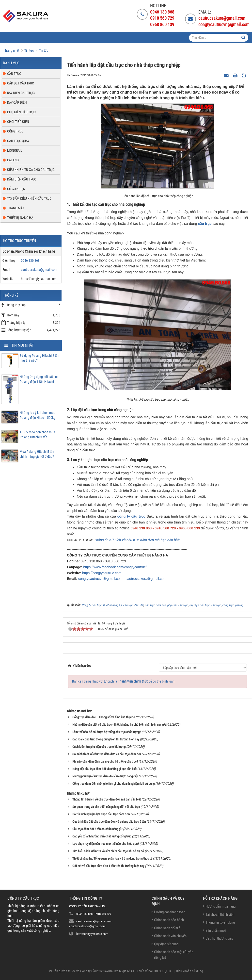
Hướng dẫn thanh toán (170, 912)
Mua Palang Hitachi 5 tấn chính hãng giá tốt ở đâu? (37, 454)
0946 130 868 (30, 261)
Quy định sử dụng (166, 944)
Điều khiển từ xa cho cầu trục (31, 170)
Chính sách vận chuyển (170, 936)
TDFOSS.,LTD (162, 971)
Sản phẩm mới (216, 931)
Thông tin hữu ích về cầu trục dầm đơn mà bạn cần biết (137, 540)
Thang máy (16, 208)
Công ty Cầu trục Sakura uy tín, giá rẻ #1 (107, 971)
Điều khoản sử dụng (189, 971)
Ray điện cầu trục (21, 93)
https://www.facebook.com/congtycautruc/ (115, 567)
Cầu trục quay (18, 141)
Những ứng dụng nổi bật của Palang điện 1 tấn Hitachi (39, 379)
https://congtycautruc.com (102, 573)
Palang (13, 160)
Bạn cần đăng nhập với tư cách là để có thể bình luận (123, 681)
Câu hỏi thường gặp (219, 938)
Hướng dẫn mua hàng (220, 906)
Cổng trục (15, 131)
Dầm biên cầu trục (22, 179)
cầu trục (205, 224)
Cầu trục (14, 74)
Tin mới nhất (23, 345)
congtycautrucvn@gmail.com (100, 579)
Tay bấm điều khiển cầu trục (29, 198)
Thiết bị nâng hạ (20, 218)
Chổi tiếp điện (18, 122)
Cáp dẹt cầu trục (21, 83)
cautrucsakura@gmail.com (146, 579)
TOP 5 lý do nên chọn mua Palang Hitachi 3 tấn (37, 435)
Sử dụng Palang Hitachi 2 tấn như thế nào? (39, 358)
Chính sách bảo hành (169, 920)
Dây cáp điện (17, 102)
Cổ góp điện (16, 189)
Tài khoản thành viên (220, 915)
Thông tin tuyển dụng (220, 922)
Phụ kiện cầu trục (21, 112)
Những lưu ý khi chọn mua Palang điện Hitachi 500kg (38, 415)
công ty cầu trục (131, 516)
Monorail (15, 150)
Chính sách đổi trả (167, 928)
